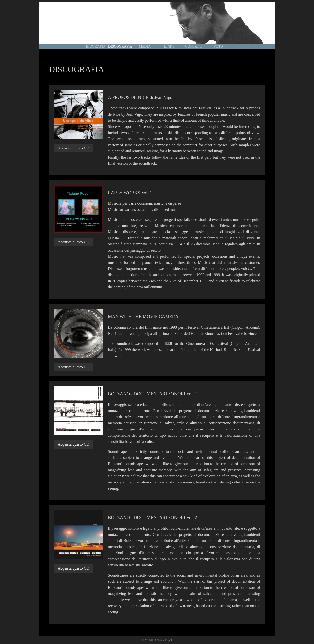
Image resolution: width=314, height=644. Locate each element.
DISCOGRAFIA (120, 46)
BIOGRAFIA (96, 46)
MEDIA (145, 46)
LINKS (169, 46)
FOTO (218, 46)
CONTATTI (194, 46)
